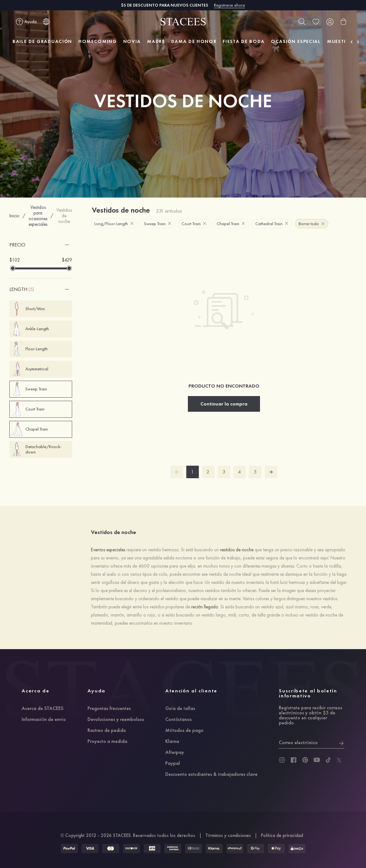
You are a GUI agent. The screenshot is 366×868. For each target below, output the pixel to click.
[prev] (177, 472)
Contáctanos (178, 720)
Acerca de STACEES (42, 709)
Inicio (14, 216)
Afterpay (175, 753)
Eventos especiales (108, 550)
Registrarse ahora (229, 5)
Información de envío (44, 720)
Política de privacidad (282, 835)
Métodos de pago (184, 731)
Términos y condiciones (228, 835)
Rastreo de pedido (107, 731)
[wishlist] (316, 22)
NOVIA (132, 41)
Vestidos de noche (64, 216)
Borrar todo (312, 224)
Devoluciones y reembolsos (116, 720)
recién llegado (205, 607)
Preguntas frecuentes (109, 709)
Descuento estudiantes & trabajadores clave (211, 775)
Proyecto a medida (107, 742)
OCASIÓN (296, 41)
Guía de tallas (180, 709)
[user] (330, 22)
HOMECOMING (98, 41)
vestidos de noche (237, 550)
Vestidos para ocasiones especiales (38, 216)
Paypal (173, 764)
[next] (271, 472)
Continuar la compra (224, 404)
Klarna (172, 742)
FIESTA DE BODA (244, 41)
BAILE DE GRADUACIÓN (42, 41)
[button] (41, 245)
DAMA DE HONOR (194, 41)
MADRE (156, 41)
